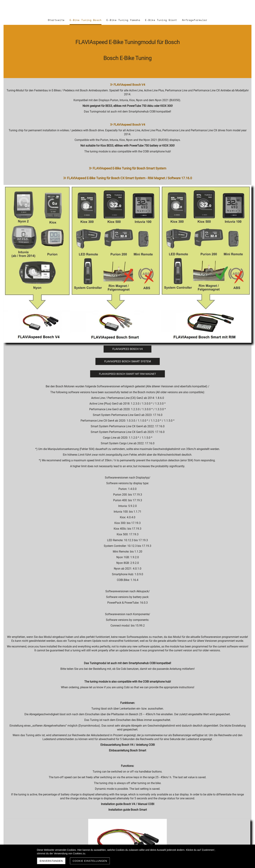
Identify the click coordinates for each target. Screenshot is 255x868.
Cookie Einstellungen (90, 861)
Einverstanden (51, 861)
